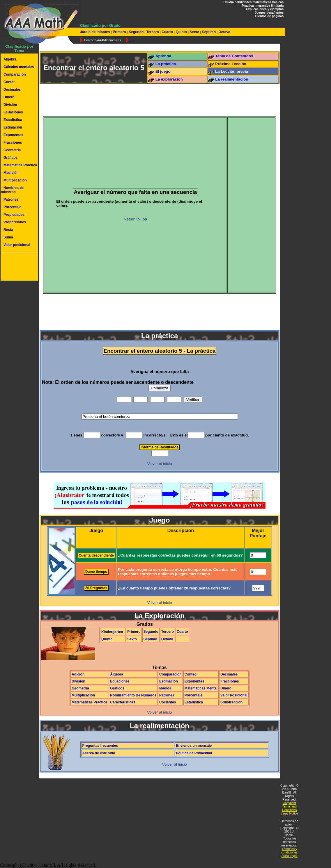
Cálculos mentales (19, 67)
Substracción (231, 702)
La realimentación (232, 79)
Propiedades (14, 215)
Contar (9, 82)
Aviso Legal (290, 856)
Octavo (224, 32)
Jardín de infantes (95, 32)
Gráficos (11, 158)
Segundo (136, 32)
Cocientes (168, 702)
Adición (78, 674)
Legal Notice (290, 813)
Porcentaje (12, 207)
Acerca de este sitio (99, 753)
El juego (163, 71)
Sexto (194, 32)
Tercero (153, 32)
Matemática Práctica (20, 165)
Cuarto (167, 32)
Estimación (13, 127)
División (10, 105)
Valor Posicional (234, 695)
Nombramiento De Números (133, 695)
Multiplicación (15, 180)
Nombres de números (12, 190)
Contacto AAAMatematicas (102, 40)
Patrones (11, 199)
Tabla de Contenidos (234, 56)
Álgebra (10, 59)
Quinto (181, 32)
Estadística (13, 120)
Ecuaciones (13, 112)
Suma (8, 237)
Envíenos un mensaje (194, 746)
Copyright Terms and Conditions (289, 806)
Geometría (12, 150)
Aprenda (163, 56)
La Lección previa (232, 71)
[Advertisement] (18, 267)
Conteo (191, 674)
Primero (119, 32)
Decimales (12, 90)
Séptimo (209, 32)
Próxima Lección (231, 64)
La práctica (166, 64)
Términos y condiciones (289, 851)
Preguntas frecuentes (100, 746)
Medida (165, 688)
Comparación (15, 74)
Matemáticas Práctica (89, 702)
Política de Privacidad (194, 753)
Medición (11, 173)
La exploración (169, 79)
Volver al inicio (159, 464)
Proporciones (15, 222)
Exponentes (13, 135)
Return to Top (135, 219)
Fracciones (13, 142)
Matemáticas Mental (201, 688)
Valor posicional (17, 245)
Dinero (9, 97)
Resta (8, 230)
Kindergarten (112, 632)
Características (123, 702)
